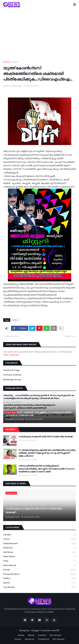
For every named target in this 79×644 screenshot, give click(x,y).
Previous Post (12, 336)
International (39, 565)
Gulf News (39, 552)
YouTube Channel (12, 375)
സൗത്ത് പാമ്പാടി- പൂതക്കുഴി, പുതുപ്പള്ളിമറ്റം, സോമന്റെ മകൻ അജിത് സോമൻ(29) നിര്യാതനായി (38, 414)
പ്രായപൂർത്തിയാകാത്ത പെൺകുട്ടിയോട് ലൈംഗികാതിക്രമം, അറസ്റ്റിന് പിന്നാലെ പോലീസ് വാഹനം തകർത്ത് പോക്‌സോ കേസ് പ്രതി (47, 469)
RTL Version (56, 635)
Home (6, 62)
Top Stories (39, 587)
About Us (29, 639)
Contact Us (43, 639)
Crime (39, 539)
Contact (42, 635)
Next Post (70, 336)
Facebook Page (11, 370)
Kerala (39, 570)
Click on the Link (11, 355)
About (31, 635)
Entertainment (39, 544)
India (39, 561)
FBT (58, 630)
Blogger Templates (41, 630)
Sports (39, 583)
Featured (39, 548)
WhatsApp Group (12, 380)
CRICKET (39, 535)
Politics (15, 62)
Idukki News (39, 557)
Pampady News (39, 574)
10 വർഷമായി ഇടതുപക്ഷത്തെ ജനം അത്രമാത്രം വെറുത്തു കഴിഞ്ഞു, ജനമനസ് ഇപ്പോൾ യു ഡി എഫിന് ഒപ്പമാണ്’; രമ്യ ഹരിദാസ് (47, 453)
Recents (10, 429)
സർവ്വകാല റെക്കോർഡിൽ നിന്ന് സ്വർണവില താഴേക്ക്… (46, 437)
